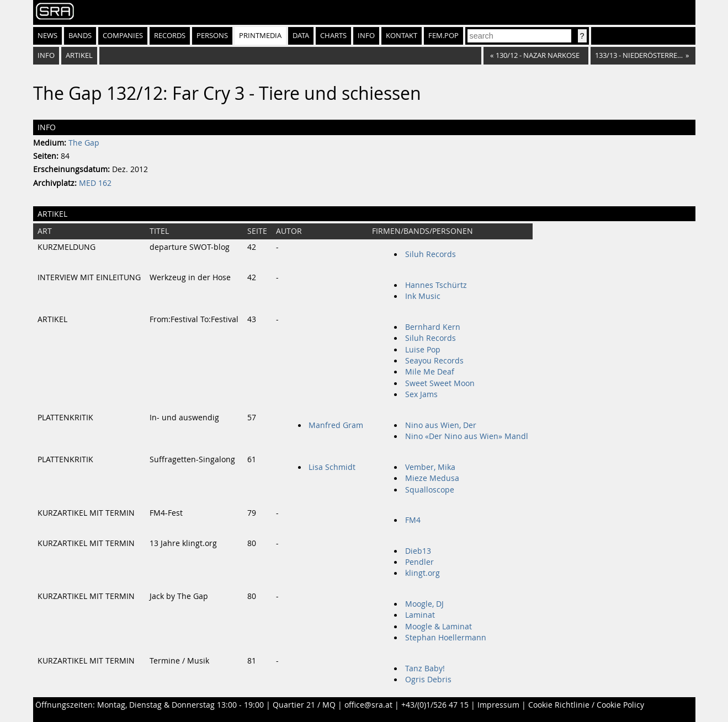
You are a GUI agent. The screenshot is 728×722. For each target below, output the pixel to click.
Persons (212, 36)
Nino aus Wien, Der (441, 425)
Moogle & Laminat (439, 627)
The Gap (84, 143)
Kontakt (402, 36)
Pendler (419, 562)
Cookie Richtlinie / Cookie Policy (586, 705)
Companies (123, 36)
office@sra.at (368, 705)
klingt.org (423, 573)
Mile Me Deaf (430, 372)
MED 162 (95, 183)
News (47, 36)
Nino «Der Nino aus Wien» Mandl (467, 436)
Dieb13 (418, 551)
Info (366, 36)
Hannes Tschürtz (436, 285)
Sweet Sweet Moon (440, 383)
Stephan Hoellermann (446, 638)
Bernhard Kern (433, 327)
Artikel (79, 55)
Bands (80, 36)
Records (170, 36)
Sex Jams (421, 394)
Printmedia (260, 36)
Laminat (420, 615)
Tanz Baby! (425, 668)
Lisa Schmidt (332, 467)
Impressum (498, 705)
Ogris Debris (428, 680)
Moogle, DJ (424, 604)
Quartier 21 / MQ (304, 705)
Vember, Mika (430, 467)
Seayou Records (434, 361)
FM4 (413, 520)
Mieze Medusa (432, 478)
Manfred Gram (336, 425)
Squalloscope (430, 490)
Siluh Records (431, 254)
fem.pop (443, 36)
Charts (333, 36)
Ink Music (423, 296)
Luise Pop (423, 350)
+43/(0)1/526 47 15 (435, 705)
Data (301, 36)
